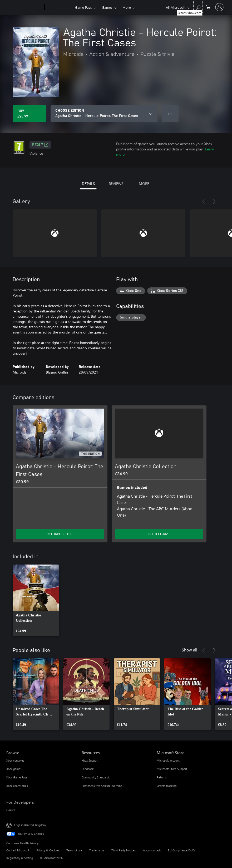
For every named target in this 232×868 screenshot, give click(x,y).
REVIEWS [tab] (116, 183)
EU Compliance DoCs (182, 850)
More (127, 7)
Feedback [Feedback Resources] (88, 769)
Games (107, 7)
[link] (36, 600)
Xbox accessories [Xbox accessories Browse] (17, 786)
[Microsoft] (24, 7)
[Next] (214, 202)
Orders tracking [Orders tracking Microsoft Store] (167, 786)
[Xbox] (59, 7)
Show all (189, 650)
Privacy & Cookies (48, 850)
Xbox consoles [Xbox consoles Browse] (15, 760)
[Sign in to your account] (219, 7)
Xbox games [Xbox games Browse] (14, 769)
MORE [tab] (144, 183)
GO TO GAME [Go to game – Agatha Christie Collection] (159, 534)
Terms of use (74, 850)
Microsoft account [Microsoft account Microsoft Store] (168, 760)
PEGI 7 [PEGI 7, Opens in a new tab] (40, 145)
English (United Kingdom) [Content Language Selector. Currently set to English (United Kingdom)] (30, 825)
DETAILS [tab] (88, 183)
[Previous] (204, 202)
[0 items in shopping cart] (208, 7)
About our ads (152, 850)
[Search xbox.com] (198, 7)
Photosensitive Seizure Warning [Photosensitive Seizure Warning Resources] (102, 786)
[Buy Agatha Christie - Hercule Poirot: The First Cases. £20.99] (29, 114)
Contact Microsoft (18, 850)
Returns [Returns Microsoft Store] (162, 777)
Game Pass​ (83, 7)
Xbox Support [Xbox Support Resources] (90, 760)
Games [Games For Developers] (11, 810)
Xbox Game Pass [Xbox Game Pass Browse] (17, 777)
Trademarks (97, 850)
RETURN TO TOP (60, 534)
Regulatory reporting (20, 858)
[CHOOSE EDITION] (104, 114)
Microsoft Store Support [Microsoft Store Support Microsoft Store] (172, 769)
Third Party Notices (124, 850)
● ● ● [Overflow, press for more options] (170, 114)
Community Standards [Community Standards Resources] (96, 777)
